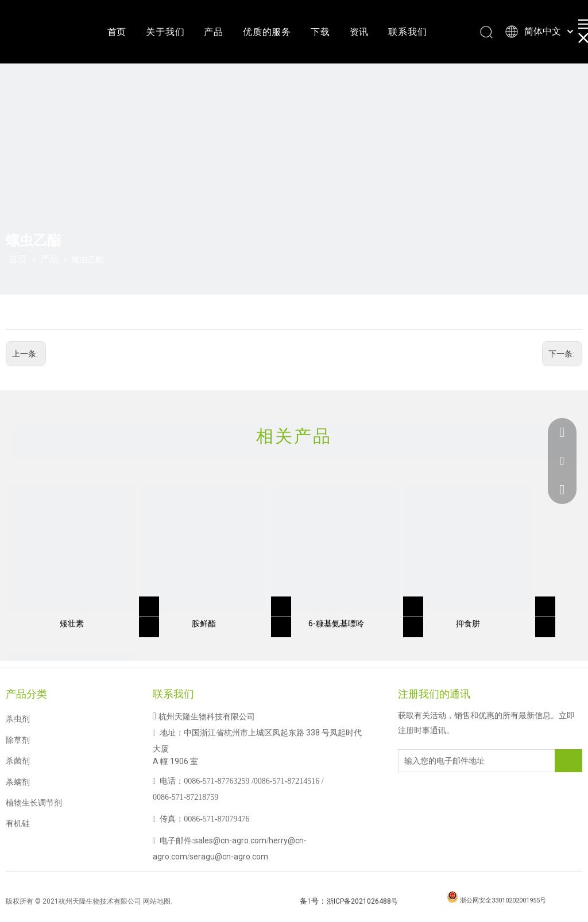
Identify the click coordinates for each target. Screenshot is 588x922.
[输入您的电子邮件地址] (444, 761)
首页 (117, 32)
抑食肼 (468, 623)
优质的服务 (267, 32)
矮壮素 (72, 623)
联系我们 (407, 32)
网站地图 (157, 901)
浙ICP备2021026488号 (362, 901)
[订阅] (568, 761)
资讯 (359, 32)
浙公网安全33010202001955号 (503, 900)
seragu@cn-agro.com (229, 857)
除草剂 (18, 740)
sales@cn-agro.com (230, 840)
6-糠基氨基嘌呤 (336, 623)
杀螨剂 (18, 782)
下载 (320, 32)
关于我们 (165, 32)
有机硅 (18, 823)
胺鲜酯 (204, 623)
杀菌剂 (18, 761)
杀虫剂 (18, 719)
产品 (214, 32)
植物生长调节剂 (34, 803)
